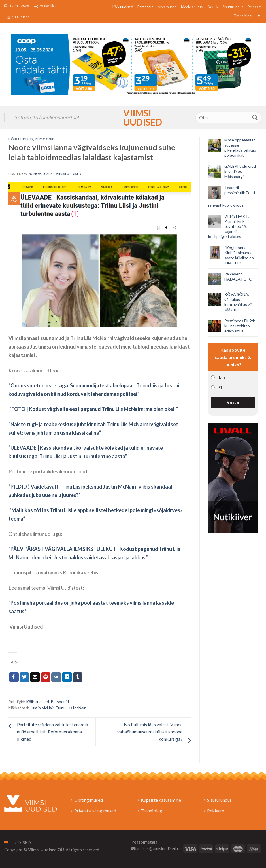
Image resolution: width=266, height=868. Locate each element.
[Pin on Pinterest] (46, 677)
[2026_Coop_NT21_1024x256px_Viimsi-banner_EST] (133, 64)
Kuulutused (18, 17)
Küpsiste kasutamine (161, 800)
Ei (220, 388)
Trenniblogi (243, 16)
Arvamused (167, 7)
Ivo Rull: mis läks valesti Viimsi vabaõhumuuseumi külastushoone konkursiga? (150, 732)
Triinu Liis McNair (71, 708)
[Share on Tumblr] (78, 677)
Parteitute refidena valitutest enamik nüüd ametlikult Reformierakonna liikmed (53, 732)
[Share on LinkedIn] (67, 677)
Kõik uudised (123, 7)
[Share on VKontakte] (56, 677)
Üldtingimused (89, 800)
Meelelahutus (192, 7)
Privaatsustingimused (95, 811)
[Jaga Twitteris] (24, 677)
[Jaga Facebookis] (14, 677)
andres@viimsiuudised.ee (157, 849)
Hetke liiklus (46, 6)
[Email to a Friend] (35, 677)
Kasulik (213, 7)
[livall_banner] (233, 477)
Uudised (18, 843)
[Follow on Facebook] (258, 16)
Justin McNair (42, 708)
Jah (222, 378)
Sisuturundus (233, 7)
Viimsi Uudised (133, 118)
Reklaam (255, 7)
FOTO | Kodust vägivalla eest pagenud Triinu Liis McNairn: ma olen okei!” (95, 409)
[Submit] (255, 117)
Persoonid (145, 7)
